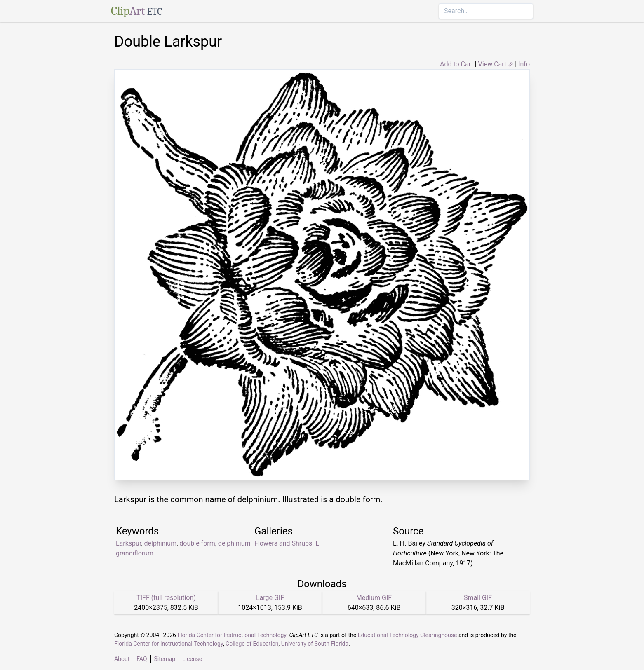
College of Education (252, 644)
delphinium (161, 543)
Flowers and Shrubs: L (287, 543)
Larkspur (128, 543)
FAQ (142, 659)
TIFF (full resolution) (166, 598)
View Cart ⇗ (496, 64)
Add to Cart (457, 64)
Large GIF (270, 598)
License (192, 659)
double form (197, 543)
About (122, 659)
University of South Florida (315, 644)
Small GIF (478, 598)
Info (524, 64)
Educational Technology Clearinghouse (408, 635)
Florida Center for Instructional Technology (232, 635)
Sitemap (165, 659)
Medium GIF (374, 598)
